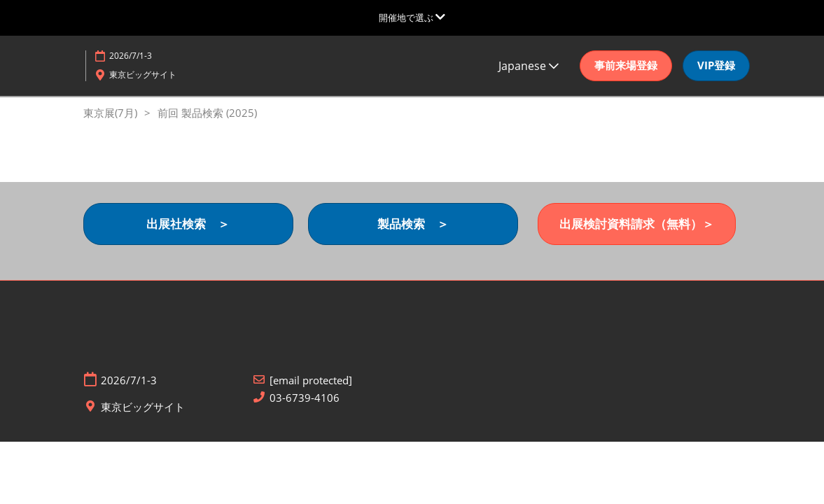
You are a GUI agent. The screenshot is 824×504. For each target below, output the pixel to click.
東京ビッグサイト (143, 75)
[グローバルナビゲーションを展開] (412, 17)
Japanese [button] (529, 66)
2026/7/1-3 (131, 56)
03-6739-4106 (305, 398)
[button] (626, 66)
